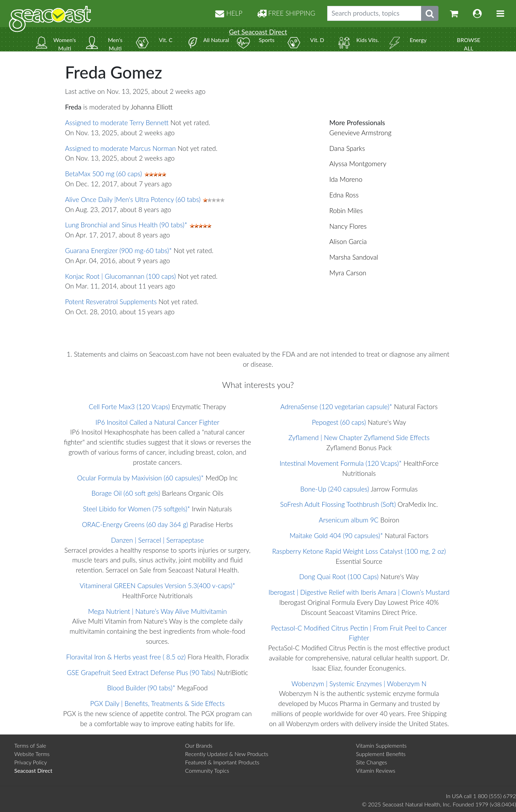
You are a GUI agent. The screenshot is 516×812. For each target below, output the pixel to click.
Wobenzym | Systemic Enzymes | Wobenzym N (359, 684)
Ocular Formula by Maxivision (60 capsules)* (140, 478)
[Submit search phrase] (430, 13)
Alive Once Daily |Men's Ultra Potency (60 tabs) (133, 199)
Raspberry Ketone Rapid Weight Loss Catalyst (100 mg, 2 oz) (359, 551)
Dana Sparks (347, 148)
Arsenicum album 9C (349, 520)
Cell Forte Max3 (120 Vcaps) (129, 407)
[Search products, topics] (374, 13)
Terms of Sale (30, 745)
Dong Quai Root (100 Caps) (339, 576)
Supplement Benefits (381, 754)
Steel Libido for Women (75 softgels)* (137, 509)
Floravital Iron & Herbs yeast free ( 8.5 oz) (126, 657)
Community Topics (207, 770)
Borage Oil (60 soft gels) (126, 493)
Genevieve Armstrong (360, 133)
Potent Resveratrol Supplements (111, 302)
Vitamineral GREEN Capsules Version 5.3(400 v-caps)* (158, 586)
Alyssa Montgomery (358, 164)
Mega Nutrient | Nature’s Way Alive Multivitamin (157, 611)
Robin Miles (346, 210)
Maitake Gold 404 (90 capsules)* (336, 535)
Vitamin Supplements (381, 745)
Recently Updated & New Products (227, 754)
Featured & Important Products (222, 762)
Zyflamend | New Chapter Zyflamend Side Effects (359, 437)
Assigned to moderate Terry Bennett (117, 123)
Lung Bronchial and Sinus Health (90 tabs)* (126, 225)
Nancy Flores (348, 226)
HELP (229, 13)
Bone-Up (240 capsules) (335, 489)
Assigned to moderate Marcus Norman (120, 148)
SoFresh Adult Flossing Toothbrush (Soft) (338, 504)
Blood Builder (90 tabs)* (141, 688)
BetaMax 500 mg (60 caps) (103, 174)
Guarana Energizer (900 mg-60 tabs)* (118, 250)
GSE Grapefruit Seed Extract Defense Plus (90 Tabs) (141, 672)
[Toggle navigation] (500, 13)
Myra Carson (348, 273)
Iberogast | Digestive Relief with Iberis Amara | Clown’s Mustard (359, 592)
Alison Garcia (348, 241)
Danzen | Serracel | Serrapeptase (157, 540)
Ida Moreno (346, 179)
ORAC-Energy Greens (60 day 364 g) (135, 524)
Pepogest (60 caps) (339, 422)
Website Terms (32, 754)
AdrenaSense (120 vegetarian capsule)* (336, 407)
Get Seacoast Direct (258, 32)
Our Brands (199, 745)
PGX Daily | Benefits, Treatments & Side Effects (157, 703)
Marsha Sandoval (354, 257)
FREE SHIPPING (286, 13)
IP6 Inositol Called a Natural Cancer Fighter (158, 422)
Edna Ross (344, 195)
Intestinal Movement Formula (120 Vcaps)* (341, 463)
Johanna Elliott (152, 107)
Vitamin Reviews (376, 770)
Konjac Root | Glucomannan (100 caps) (120, 276)
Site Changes (372, 762)
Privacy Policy (31, 762)
